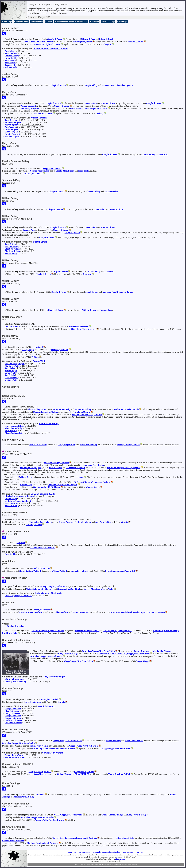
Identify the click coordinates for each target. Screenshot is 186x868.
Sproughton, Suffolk (50, 699)
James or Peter (94, 465)
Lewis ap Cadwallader (19, 596)
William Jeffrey (15, 364)
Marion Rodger (46, 412)
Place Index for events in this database (72, 22)
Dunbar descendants (16, 626)
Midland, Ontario (82, 412)
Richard (26, 485)
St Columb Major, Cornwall (56, 463)
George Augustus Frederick (75, 522)
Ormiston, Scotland (60, 350)
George (28, 350)
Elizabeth (106, 39)
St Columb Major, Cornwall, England (124, 468)
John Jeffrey (29, 108)
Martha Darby (24, 797)
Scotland (39, 347)
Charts (50, 22)
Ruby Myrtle (68, 654)
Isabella (11, 378)
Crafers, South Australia (13, 841)
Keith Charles (15, 757)
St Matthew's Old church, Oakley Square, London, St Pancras (137, 612)
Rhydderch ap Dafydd (69, 589)
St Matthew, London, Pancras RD (120, 571)
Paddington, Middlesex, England (63, 485)
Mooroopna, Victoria (33, 173)
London (80, 477)
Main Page (8, 22)
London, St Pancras (41, 568)
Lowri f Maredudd (94, 589)
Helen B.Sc (125, 838)
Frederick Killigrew (87, 631)
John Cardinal (117, 865)
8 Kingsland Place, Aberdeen (83, 329)
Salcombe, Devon (135, 42)
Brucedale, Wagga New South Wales (46, 656)
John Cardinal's (88, 865)
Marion (11, 371)
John (10, 60)
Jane (164, 154)
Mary (11, 125)
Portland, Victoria (34, 525)
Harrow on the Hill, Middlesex (47, 487)
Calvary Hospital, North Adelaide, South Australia (75, 838)
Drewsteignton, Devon (82, 42)
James (11, 53)
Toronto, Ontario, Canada (128, 445)
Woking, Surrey (93, 487)
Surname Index (22, 22)
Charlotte (12, 251)
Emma (11, 253)
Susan (12, 132)
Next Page (123, 22)
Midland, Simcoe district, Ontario (87, 415)
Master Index (38, 22)
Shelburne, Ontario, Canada (126, 409)
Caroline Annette (31, 612)
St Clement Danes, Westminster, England (92, 482)
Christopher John (40, 522)
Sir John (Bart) (31, 468)
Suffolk (62, 702)
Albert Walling (36, 409)
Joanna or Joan (37, 42)
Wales (111, 589)
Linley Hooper (120, 859)
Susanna (108, 103)
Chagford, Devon (55, 39)
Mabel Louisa (13, 428)
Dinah (12, 129)
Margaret (12, 366)
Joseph (91, 85)
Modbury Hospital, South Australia (42, 843)
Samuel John (39, 746)
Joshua (11, 65)
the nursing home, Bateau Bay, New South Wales (54, 748)
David (10, 373)
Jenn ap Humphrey (52, 586)
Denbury (100, 113)
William (12, 67)
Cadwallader (38, 589)
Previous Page (109, 22)
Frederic (14, 720)
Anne (10, 554)
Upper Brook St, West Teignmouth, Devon (89, 108)
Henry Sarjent (61, 409)
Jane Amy (103, 522)
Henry (13, 713)
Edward (88, 39)
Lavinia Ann (118, 631)
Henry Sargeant (14, 426)
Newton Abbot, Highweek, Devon (46, 44)
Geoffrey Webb (16, 681)
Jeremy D (134, 865)
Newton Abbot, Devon (43, 113)
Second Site (95, 865)
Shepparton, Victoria (52, 168)
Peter (11, 503)
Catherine (75, 468)
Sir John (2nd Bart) (18, 501)
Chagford (107, 44)
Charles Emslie (112, 815)
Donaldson (13, 326)
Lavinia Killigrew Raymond (48, 631)
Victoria (35, 357)
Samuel (141, 651)
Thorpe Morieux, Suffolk (40, 772)
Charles (148, 154)
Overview (95, 22)
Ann (10, 51)
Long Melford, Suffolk (84, 772)
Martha (162, 651)
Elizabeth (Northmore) (19, 496)
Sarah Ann (83, 409)
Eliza (12, 711)
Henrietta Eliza (30, 571)
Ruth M (11, 431)
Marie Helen (14, 679)
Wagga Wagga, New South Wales (78, 661)
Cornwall (21, 543)
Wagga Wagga (143, 661)
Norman (39, 171)
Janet (10, 368)
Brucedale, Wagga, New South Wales (98, 651)
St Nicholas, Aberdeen (79, 326)
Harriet (12, 134)
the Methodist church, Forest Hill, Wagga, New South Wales (123, 654)
